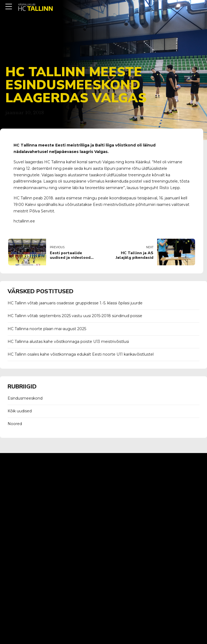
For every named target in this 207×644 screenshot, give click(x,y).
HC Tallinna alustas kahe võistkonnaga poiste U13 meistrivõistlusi (68, 342)
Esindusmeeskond (25, 398)
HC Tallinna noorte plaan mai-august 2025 (47, 329)
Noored (15, 424)
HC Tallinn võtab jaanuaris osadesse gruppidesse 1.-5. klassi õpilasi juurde (75, 303)
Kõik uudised (20, 411)
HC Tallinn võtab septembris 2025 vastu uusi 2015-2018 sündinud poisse (75, 316)
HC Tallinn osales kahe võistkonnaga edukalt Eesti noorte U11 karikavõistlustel (81, 354)
